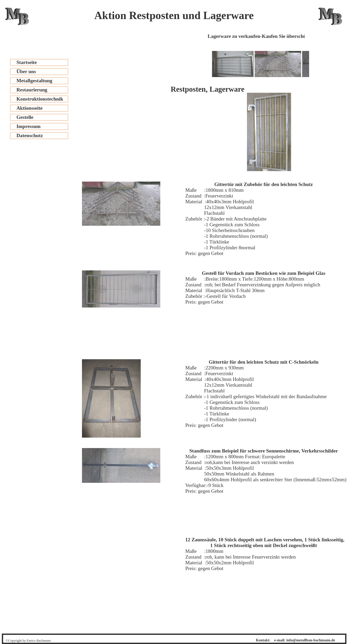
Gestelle (25, 117)
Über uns (26, 71)
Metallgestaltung (34, 81)
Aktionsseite (30, 108)
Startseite (27, 62)
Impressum (28, 126)
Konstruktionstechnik (40, 99)
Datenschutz (30, 135)
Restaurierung (32, 90)
